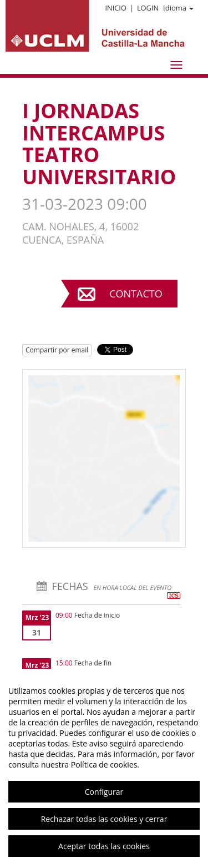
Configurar (104, 792)
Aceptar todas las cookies (104, 846)
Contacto (136, 294)
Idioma (178, 8)
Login (148, 8)
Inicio (115, 8)
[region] (104, 768)
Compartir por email (57, 350)
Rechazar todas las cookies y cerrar (104, 819)
